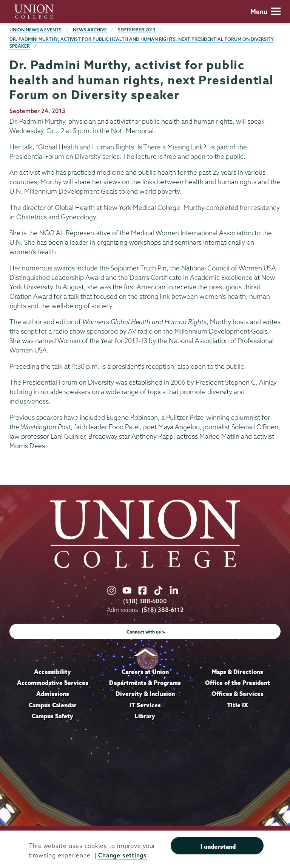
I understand (218, 846)
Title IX (238, 705)
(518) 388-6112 (163, 610)
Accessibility (52, 672)
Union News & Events (35, 30)
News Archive (90, 30)
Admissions (53, 694)
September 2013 (137, 30)
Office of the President (238, 683)
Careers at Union (145, 672)
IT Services (145, 705)
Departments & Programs (145, 683)
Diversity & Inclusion (145, 694)
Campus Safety (52, 716)
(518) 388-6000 (145, 601)
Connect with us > (146, 632)
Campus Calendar (53, 705)
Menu (265, 12)
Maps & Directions (238, 672)
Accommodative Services (53, 683)
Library (145, 716)
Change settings (122, 855)
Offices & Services (238, 694)
